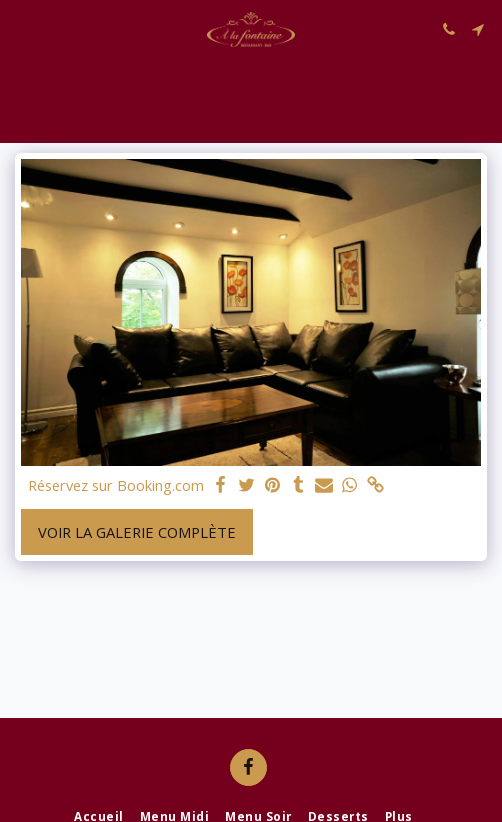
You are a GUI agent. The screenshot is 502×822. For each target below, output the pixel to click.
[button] (22, 28)
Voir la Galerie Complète (137, 532)
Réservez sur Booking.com (116, 485)
